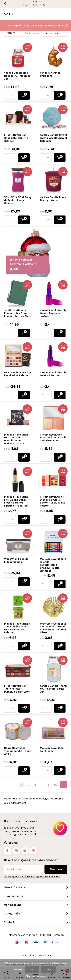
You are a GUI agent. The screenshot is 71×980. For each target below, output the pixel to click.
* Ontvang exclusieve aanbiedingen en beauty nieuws (32, 876)
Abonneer (56, 869)
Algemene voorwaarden (23, 935)
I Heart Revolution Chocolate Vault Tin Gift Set (16, 138)
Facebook (7, 850)
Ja (32, 970)
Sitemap (59, 935)
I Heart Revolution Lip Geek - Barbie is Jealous (53, 313)
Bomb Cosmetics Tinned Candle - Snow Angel (18, 751)
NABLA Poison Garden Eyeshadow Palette (18, 374)
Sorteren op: (32, 33)
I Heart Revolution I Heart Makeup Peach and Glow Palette (53, 438)
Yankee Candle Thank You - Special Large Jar (53, 689)
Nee (49, 970)
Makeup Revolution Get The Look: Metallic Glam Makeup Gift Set (16, 439)
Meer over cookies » (37, 976)
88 (56, 785)
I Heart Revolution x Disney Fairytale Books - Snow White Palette (53, 501)
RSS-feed (45, 935)
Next (64, 785)
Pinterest (34, 850)
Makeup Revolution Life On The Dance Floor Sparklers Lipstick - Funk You (16, 501)
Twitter (25, 850)
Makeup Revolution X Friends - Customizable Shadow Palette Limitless (53, 565)
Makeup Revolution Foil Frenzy (52, 749)
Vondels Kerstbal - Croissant (51, 74)
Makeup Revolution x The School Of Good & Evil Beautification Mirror (53, 628)
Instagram (16, 850)
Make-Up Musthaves (39, 956)
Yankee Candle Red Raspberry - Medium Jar (17, 76)
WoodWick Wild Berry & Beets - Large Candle (18, 200)
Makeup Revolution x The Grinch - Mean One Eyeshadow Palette (17, 628)
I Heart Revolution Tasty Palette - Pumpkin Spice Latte (17, 689)
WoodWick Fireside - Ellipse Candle (17, 560)
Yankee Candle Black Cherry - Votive (53, 199)
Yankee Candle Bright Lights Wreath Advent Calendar (53, 138)
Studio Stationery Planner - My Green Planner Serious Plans (18, 313)
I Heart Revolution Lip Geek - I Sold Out (53, 374)
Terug (5, 4)
